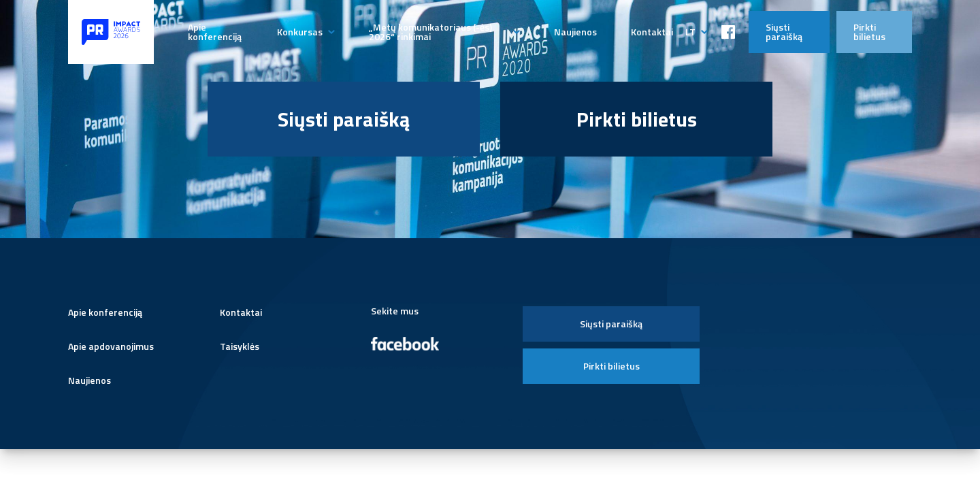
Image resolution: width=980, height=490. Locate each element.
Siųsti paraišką (784, 32)
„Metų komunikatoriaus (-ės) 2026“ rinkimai (430, 32)
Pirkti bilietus (869, 32)
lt (690, 32)
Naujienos (575, 32)
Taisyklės (240, 346)
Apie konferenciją (215, 32)
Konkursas (300, 32)
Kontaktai (652, 32)
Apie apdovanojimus (111, 346)
